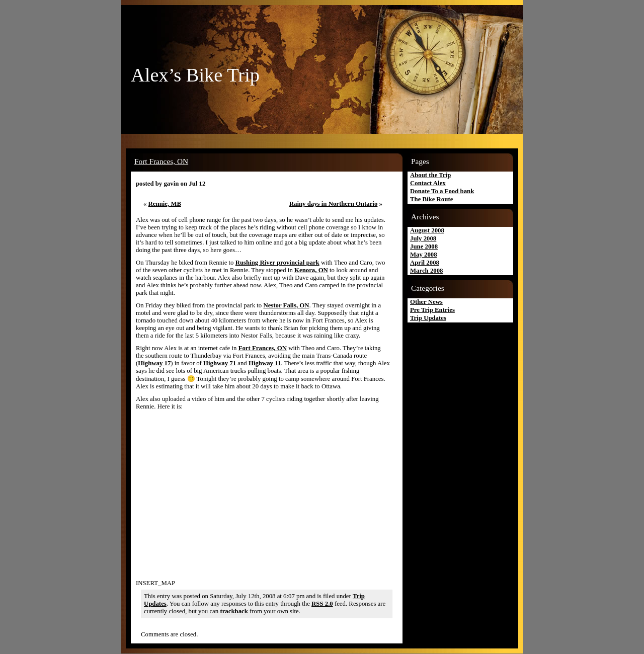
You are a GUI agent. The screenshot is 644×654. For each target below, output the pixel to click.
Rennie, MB (165, 204)
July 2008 (423, 238)
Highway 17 (154, 363)
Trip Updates (428, 318)
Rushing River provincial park (277, 263)
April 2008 (425, 263)
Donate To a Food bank (442, 191)
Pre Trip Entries (432, 310)
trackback (234, 611)
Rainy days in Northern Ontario (334, 204)
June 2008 (424, 247)
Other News (426, 302)
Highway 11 (265, 363)
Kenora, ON (311, 270)
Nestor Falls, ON (286, 305)
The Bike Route (431, 199)
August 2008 (427, 230)
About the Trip (430, 175)
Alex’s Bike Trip (195, 75)
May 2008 (424, 255)
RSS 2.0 (322, 604)
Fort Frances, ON (161, 161)
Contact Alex (428, 183)
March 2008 (427, 271)
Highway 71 (220, 363)
